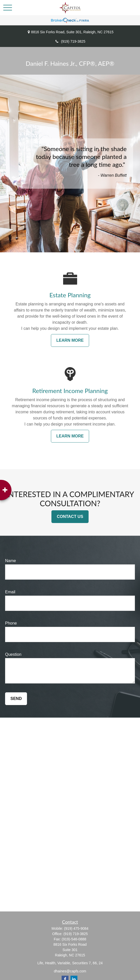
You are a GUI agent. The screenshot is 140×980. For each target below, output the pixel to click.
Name (11, 561)
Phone (11, 623)
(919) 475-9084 (76, 928)
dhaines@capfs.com (70, 971)
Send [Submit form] (16, 699)
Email (10, 592)
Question (13, 654)
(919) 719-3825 (70, 41)
